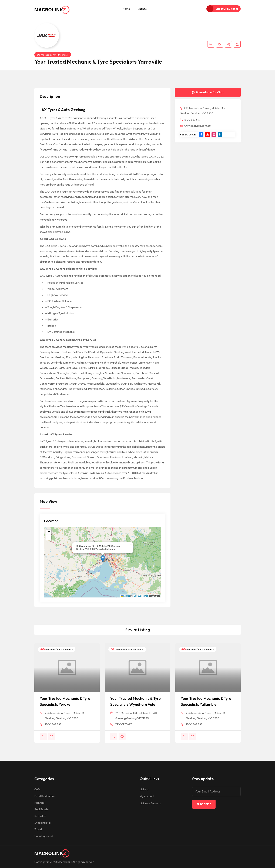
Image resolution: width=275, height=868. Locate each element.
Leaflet (125, 596)
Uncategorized (43, 836)
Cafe (37, 789)
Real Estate (41, 809)
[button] (103, 559)
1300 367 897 (190, 119)
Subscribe (204, 804)
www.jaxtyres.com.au (195, 126)
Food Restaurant (45, 796)
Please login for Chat (208, 92)
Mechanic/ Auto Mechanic (53, 55)
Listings (142, 9)
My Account (147, 796)
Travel (38, 829)
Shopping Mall (43, 823)
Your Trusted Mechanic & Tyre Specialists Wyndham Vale (135, 701)
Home (126, 9)
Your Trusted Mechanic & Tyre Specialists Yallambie (206, 701)
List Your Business (150, 803)
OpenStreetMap (141, 596)
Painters (39, 803)
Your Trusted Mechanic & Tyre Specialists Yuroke (65, 701)
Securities (40, 816)
